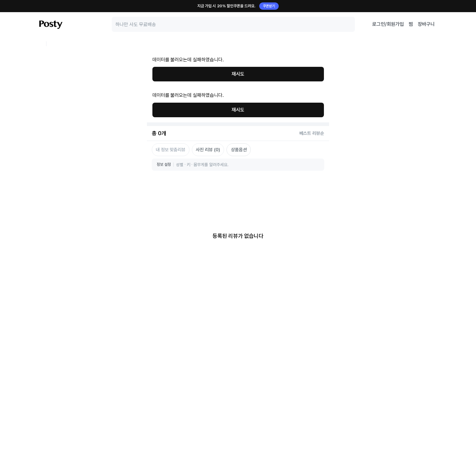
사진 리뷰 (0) (208, 78)
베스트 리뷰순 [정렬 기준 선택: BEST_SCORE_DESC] (312, 62)
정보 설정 (164, 93)
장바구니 (426, 24)
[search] (233, 24)
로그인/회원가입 (388, 24)
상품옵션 (239, 78)
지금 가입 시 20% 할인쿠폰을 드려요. (238, 6)
